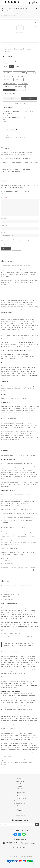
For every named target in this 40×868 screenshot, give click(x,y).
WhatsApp (24, 834)
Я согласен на (18, 240)
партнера (15, 723)
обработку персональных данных (22, 240)
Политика (20, 789)
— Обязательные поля (9, 245)
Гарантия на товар (20, 803)
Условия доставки (20, 801)
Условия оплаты (20, 798)
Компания (20, 778)
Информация (20, 793)
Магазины (20, 786)
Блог (20, 813)
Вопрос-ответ (20, 816)
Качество (20, 806)
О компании (20, 781)
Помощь (20, 796)
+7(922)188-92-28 (12, 843)
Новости (20, 784)
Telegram (20, 834)
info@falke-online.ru (30, 843)
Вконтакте (15, 834)
